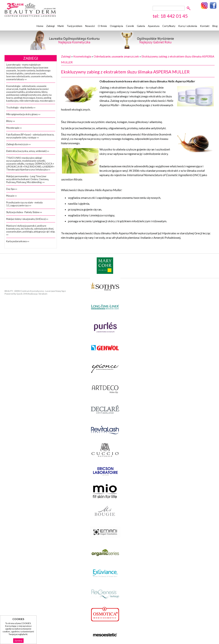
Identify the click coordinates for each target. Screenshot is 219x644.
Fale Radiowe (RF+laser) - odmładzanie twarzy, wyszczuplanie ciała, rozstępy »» (30, 136)
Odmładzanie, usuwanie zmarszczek (116, 56)
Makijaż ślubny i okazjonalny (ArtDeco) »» (27, 219)
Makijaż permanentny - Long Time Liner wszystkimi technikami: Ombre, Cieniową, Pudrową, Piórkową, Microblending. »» (28, 179)
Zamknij (18, 641)
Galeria (141, 26)
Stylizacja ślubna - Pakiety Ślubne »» (24, 212)
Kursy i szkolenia (188, 26)
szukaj (189, 8)
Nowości (90, 26)
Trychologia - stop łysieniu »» (21, 107)
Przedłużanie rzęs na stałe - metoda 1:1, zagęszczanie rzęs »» (24, 204)
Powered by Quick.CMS (16, 294)
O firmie (102, 26)
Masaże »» (12, 196)
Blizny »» (11, 121)
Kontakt (205, 26)
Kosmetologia (82, 56)
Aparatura (154, 26)
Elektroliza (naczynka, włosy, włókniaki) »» (28, 151)
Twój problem (74, 26)
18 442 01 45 (174, 16)
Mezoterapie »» (14, 128)
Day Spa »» (12, 189)
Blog (215, 26)
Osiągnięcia (116, 26)
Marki (61, 26)
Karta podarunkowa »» (18, 241)
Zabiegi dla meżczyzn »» (18, 144)
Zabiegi (50, 26)
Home (40, 26)
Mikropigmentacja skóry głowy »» (23, 114)
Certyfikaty (169, 26)
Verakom (43, 294)
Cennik (130, 26)
